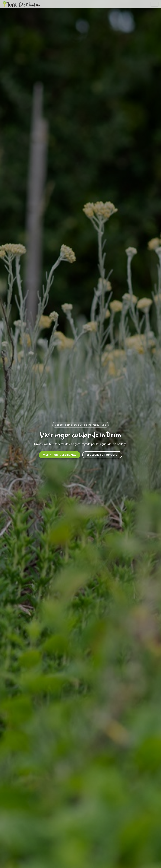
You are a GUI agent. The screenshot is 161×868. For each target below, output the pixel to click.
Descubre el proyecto (102, 455)
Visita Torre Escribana (60, 455)
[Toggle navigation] (155, 4)
